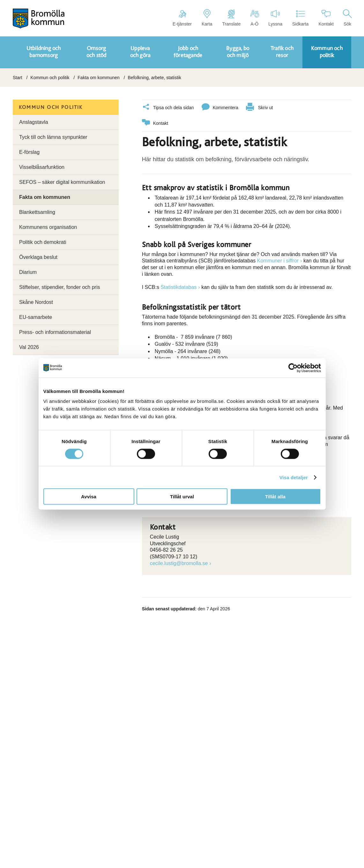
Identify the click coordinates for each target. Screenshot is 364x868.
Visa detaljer (294, 477)
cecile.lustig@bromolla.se (179, 562)
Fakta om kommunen (99, 78)
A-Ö (254, 18)
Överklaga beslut (38, 257)
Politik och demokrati (43, 242)
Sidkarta (300, 18)
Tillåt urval (182, 497)
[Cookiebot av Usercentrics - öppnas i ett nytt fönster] (293, 368)
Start (18, 78)
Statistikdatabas (178, 286)
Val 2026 (29, 347)
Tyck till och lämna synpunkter (53, 137)
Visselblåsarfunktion (42, 167)
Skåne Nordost (36, 302)
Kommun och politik (50, 78)
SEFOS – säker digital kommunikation (62, 182)
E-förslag (29, 152)
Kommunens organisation (48, 227)
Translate (231, 18)
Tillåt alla (275, 497)
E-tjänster (182, 18)
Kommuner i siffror (278, 260)
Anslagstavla (34, 122)
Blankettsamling (37, 212)
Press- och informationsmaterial (55, 332)
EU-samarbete (36, 317)
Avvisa (89, 497)
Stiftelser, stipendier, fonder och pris (59, 287)
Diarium (28, 272)
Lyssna (275, 18)
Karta (207, 18)
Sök (347, 18)
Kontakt (326, 18)
